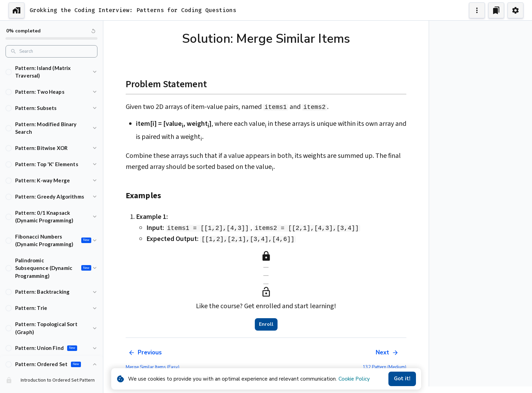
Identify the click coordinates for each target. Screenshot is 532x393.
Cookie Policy (354, 379)
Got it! (402, 379)
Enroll (266, 324)
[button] (51, 72)
